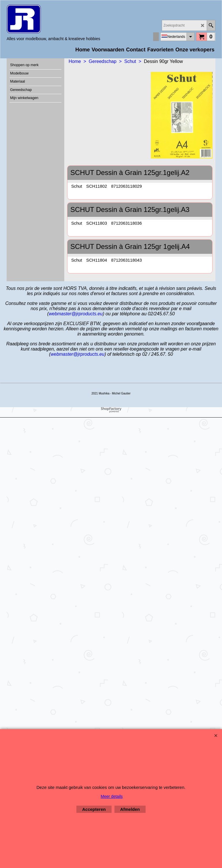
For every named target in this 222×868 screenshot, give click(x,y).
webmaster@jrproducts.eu (76, 314)
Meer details (112, 796)
